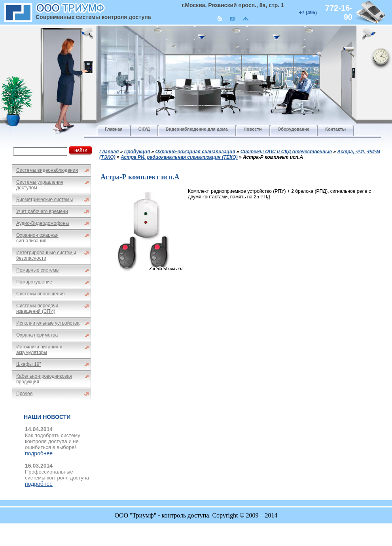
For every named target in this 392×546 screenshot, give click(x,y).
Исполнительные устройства (48, 323)
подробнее (39, 453)
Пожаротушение (34, 282)
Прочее (24, 394)
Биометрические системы (45, 200)
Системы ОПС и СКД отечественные (286, 152)
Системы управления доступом (40, 185)
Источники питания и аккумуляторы (39, 350)
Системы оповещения (41, 294)
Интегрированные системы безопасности (46, 255)
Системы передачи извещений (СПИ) (37, 308)
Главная (109, 152)
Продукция (137, 152)
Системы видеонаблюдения (47, 170)
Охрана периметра (37, 335)
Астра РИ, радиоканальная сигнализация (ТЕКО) (179, 157)
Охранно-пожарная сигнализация (37, 238)
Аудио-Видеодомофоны (43, 223)
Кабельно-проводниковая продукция (44, 379)
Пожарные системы (38, 270)
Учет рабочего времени (42, 211)
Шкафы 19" (29, 364)
